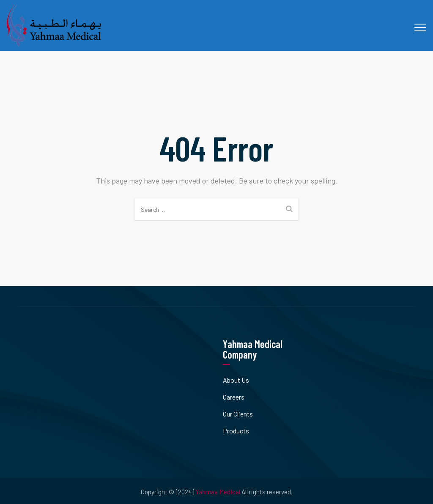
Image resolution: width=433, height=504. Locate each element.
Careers (234, 397)
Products (236, 431)
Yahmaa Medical (218, 492)
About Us (236, 380)
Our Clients (238, 414)
